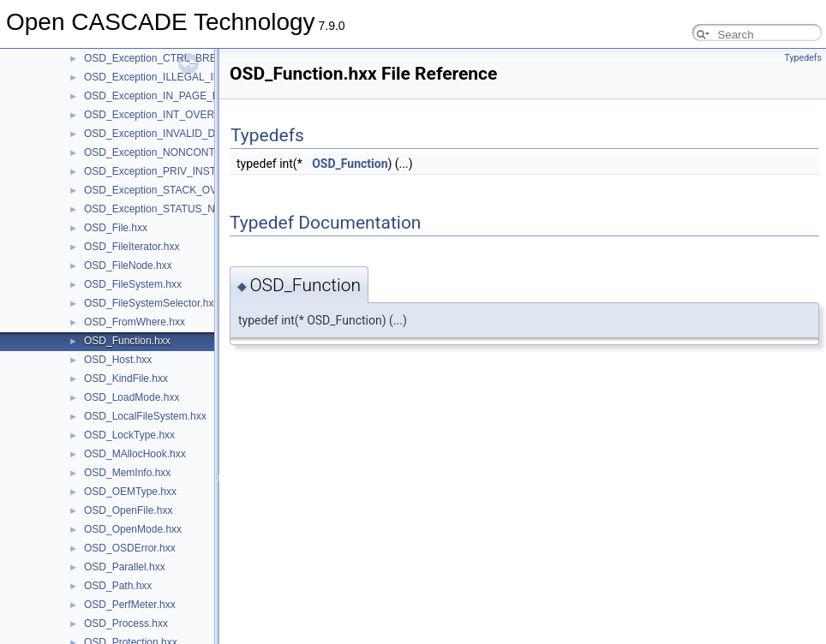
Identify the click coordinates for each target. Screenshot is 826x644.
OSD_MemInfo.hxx (127, 473)
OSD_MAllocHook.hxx (135, 454)
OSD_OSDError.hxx (130, 548)
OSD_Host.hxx (118, 360)
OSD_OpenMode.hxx (133, 529)
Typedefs (803, 58)
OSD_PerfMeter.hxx (130, 605)
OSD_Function (350, 164)
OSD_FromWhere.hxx (135, 322)
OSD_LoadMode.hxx (132, 397)
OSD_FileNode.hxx (128, 265)
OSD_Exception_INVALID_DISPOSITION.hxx (189, 134)
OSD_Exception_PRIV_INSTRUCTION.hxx (183, 171)
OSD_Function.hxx (127, 341)
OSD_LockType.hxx (129, 435)
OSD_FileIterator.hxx (132, 247)
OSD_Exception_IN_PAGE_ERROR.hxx (176, 96)
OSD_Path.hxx (118, 586)
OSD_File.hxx (116, 228)
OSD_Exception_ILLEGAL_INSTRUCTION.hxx (192, 77)
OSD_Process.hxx (126, 623)
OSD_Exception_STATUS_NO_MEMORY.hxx (188, 209)
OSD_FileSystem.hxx (133, 284)
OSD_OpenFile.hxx (128, 510)
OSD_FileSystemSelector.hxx (151, 303)
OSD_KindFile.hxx (126, 379)
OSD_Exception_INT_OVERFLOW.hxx (173, 115)
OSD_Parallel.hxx (125, 567)
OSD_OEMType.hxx (130, 492)
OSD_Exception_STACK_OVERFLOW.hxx (182, 190)
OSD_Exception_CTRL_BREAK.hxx (167, 58)
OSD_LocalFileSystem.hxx (145, 416)
